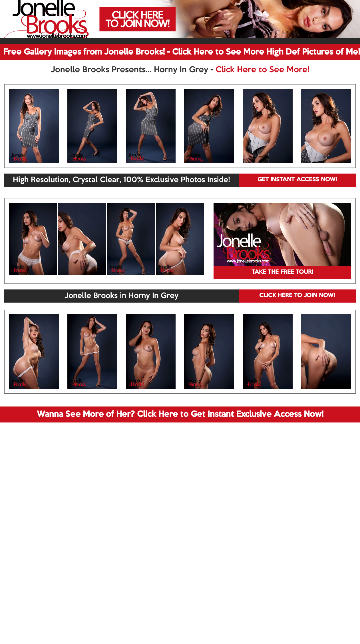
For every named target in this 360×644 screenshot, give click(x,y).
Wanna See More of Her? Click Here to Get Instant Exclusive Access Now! (180, 414)
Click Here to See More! (263, 70)
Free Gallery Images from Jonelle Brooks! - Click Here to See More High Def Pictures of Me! (182, 52)
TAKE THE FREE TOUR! (282, 272)
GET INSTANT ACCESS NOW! (297, 180)
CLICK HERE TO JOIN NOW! (297, 296)
